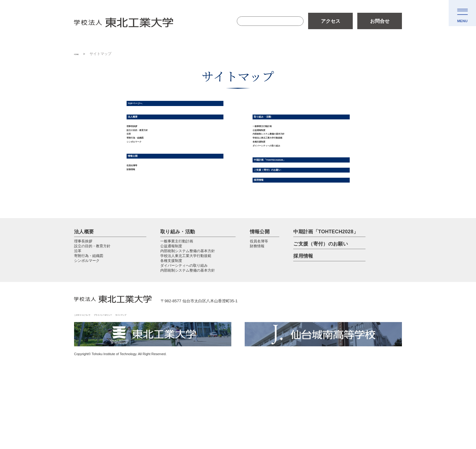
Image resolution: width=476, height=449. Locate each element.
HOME (80, 54)
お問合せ (380, 21)
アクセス (331, 21)
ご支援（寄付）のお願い (286, 225)
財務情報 (136, 223)
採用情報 (267, 242)
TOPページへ (146, 107)
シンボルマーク (144, 179)
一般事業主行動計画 (274, 142)
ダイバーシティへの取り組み (284, 188)
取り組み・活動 (275, 127)
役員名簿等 (139, 214)
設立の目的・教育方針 (151, 151)
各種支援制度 (267, 179)
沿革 (131, 161)
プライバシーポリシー (138, 381)
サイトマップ (177, 381)
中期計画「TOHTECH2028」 (292, 208)
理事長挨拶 (139, 142)
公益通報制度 (267, 151)
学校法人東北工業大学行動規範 (287, 170)
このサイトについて (92, 381)
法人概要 (141, 127)
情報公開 (141, 199)
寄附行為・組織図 (146, 170)
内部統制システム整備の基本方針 (289, 161)
